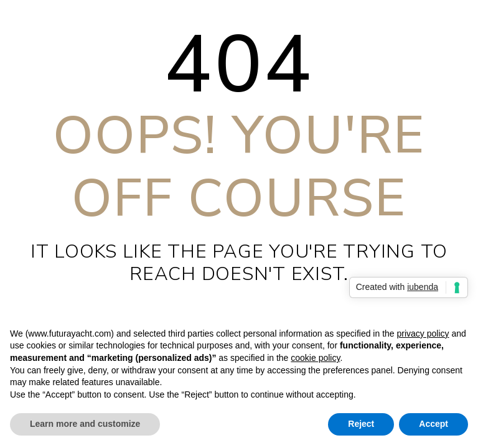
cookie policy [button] (315, 358)
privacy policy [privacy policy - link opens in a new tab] (423, 334)
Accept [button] (433, 424)
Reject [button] (361, 424)
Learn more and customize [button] (85, 424)
